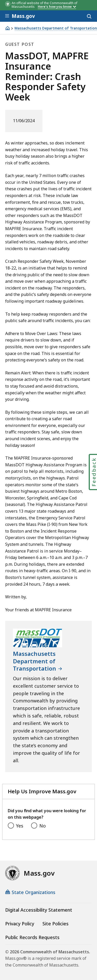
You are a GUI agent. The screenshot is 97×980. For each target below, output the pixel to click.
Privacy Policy (20, 924)
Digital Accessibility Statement (39, 910)
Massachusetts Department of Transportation (56, 28)
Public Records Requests (32, 937)
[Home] (8, 28)
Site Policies (55, 924)
